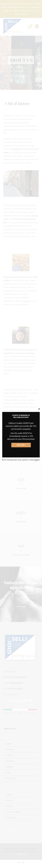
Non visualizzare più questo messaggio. (21, 460)
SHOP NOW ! (21, 445)
